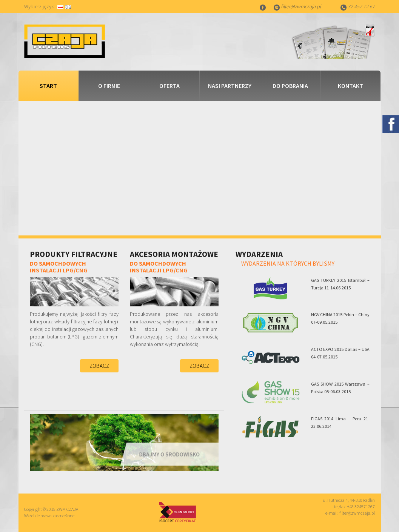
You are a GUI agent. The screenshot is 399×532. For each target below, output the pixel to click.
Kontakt (350, 86)
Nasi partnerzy (230, 86)
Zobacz (99, 366)
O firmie (109, 86)
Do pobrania (290, 86)
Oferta (169, 86)
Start (48, 86)
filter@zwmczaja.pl (301, 6)
